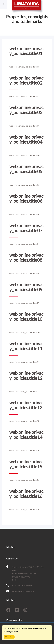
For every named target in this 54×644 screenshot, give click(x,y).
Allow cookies (9, 637)
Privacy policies (14, 620)
